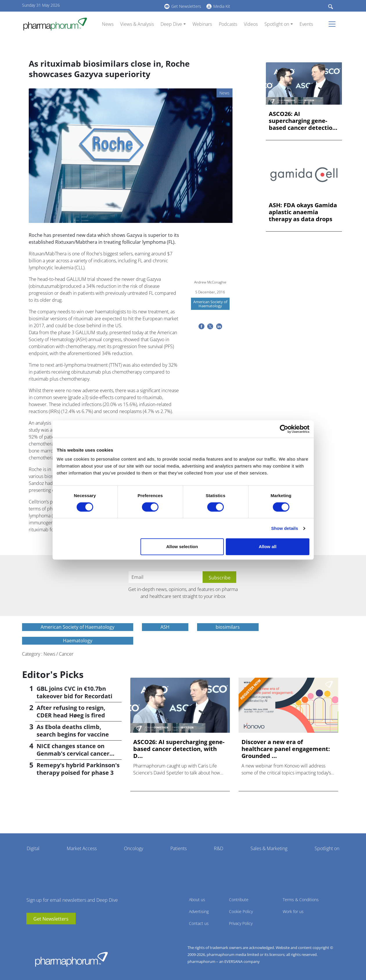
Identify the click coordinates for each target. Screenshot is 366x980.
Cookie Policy (241, 911)
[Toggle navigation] (334, 24)
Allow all (268, 547)
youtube (105, 6)
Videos (251, 24)
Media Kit (222, 6)
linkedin (113, 6)
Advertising (199, 911)
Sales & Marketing (269, 848)
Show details (285, 528)
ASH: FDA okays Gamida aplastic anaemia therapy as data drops (303, 212)
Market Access (82, 848)
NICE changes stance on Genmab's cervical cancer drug (73, 753)
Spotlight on (277, 24)
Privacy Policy (241, 923)
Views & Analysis (137, 24)
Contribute (239, 900)
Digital (33, 848)
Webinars (202, 24)
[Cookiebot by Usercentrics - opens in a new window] (284, 429)
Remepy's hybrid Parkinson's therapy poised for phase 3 (78, 769)
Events (306, 24)
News (108, 24)
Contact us (199, 923)
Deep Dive (171, 24)
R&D (219, 848)
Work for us (293, 911)
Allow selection (182, 547)
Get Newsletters (186, 6)
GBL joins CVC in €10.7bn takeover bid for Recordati (74, 692)
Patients (179, 848)
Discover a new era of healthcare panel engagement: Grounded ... (286, 749)
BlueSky (122, 6)
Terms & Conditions (301, 900)
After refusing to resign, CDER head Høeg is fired (71, 711)
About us (197, 900)
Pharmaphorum (71, 959)
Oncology (134, 848)
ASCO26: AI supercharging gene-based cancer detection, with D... (303, 121)
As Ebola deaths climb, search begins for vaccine (73, 731)
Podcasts (228, 24)
